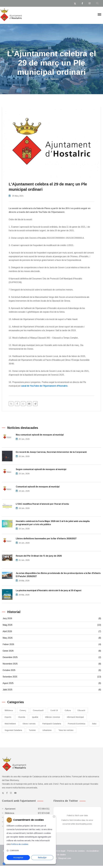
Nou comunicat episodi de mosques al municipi (40, 435)
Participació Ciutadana (52, 724)
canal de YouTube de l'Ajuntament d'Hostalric (44, 386)
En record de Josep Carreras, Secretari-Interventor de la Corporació (51, 452)
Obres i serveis (29, 724)
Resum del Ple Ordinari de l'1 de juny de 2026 (39, 556)
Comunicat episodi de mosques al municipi (38, 487)
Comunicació (38, 710)
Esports (8, 717)
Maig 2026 (52, 625)
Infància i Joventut (52, 717)
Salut (94, 724)
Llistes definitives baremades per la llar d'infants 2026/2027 (46, 539)
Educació (81, 710)
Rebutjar (42, 857)
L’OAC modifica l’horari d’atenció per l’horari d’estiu (42, 504)
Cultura (68, 710)
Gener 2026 (52, 651)
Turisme (32, 730)
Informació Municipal (75, 717)
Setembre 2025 (52, 677)
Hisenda (22, 717)
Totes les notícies (66, 730)
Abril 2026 (52, 631)
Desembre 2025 (52, 657)
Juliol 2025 (52, 690)
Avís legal (61, 851)
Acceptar (18, 857)
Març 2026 (52, 638)
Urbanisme (47, 730)
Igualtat (35, 717)
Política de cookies (76, 851)
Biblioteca (9, 710)
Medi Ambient (10, 724)
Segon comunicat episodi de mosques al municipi (41, 469)
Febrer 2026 (52, 644)
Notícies (55, 79)
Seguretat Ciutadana (13, 730)
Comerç (23, 710)
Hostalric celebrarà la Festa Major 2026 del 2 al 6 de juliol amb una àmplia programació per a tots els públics (53, 523)
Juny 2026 (52, 619)
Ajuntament (27, 809)
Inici (46, 79)
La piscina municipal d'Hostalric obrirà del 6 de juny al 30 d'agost (49, 590)
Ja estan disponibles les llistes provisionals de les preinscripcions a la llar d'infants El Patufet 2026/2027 (58, 575)
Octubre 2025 (52, 670)
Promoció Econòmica (77, 724)
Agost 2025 (52, 683)
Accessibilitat (93, 851)
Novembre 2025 (52, 664)
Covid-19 (54, 710)
